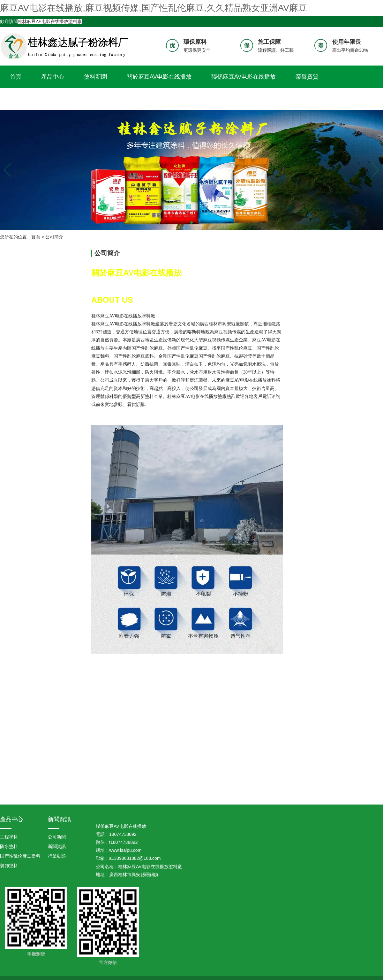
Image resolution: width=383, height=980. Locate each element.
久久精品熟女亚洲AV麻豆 (42, 99)
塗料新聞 (95, 77)
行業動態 (57, 856)
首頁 (16, 77)
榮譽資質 (307, 77)
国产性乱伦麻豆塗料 (20, 856)
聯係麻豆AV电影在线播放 (244, 77)
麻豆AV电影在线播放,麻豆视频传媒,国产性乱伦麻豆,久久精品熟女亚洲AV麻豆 (154, 8)
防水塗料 (9, 846)
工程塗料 (9, 837)
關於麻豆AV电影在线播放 (159, 77)
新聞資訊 (59, 819)
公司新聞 (57, 837)
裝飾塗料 (9, 866)
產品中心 (53, 77)
